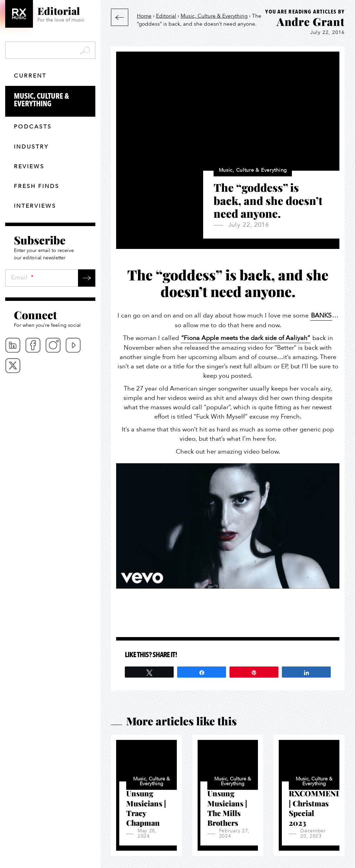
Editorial (166, 16)
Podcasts (33, 127)
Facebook (33, 345)
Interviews (35, 206)
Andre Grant (311, 21)
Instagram (53, 345)
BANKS (321, 316)
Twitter (13, 366)
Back (120, 17)
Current (30, 76)
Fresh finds (37, 186)
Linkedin (13, 345)
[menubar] (50, 355)
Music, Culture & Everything (55, 100)
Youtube (73, 345)
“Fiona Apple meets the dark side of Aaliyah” (246, 338)
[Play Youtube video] (228, 526)
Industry (31, 147)
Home (144, 16)
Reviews (29, 167)
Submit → (87, 278)
